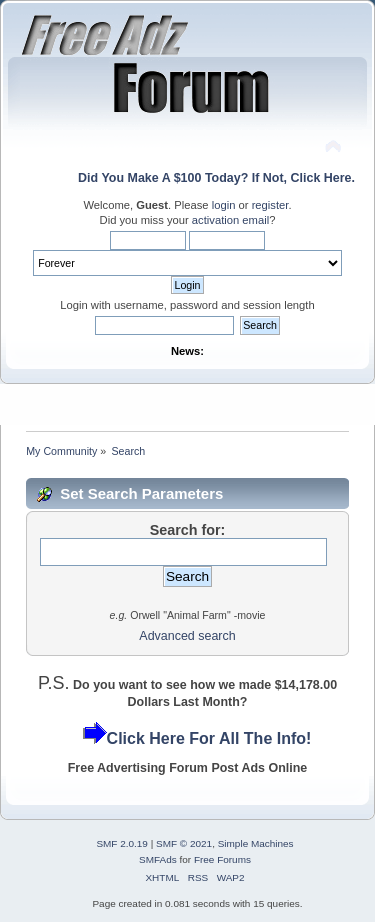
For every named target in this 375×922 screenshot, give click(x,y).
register (270, 205)
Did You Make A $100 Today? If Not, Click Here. (216, 178)
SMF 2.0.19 (122, 843)
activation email (230, 220)
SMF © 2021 (184, 843)
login (224, 205)
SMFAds (158, 859)
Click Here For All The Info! (209, 738)
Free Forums (222, 859)
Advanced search (187, 636)
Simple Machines (256, 843)
